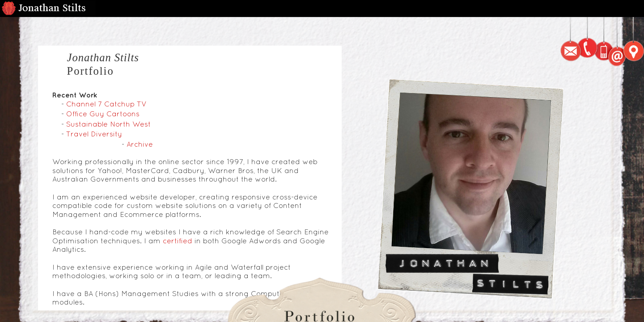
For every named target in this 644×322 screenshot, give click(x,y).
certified (178, 241)
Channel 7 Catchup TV (106, 104)
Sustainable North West (108, 124)
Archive (140, 144)
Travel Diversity (94, 134)
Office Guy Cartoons (103, 114)
